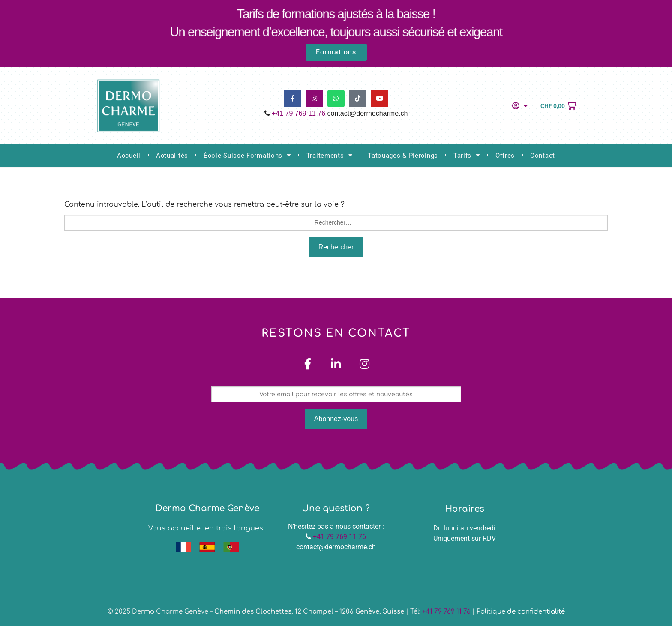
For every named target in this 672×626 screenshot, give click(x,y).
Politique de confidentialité (521, 612)
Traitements (329, 155)
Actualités (172, 156)
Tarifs (467, 155)
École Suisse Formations (247, 155)
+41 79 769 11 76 (298, 113)
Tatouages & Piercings (403, 156)
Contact (543, 156)
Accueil (129, 156)
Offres (505, 156)
